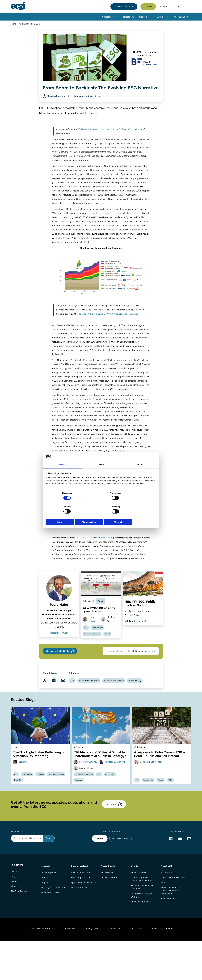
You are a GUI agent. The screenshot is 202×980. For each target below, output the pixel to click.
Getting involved (79, 899)
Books (14, 916)
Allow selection (101, 515)
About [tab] (140, 472)
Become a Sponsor (120, 871)
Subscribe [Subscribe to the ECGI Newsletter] (115, 834)
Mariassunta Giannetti (116, 789)
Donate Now (98, 871)
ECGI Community (79, 922)
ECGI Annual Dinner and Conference (142, 921)
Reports (45, 911)
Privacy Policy (91, 966)
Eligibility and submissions (54, 922)
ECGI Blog (36, 24)
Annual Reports (168, 933)
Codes (14, 906)
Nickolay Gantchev (89, 789)
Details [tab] (101, 472)
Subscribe (164, 7)
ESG (86, 646)
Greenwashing (98, 646)
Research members (110, 911)
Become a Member (123, 7)
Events (160, 17)
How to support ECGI (81, 906)
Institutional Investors (119, 704)
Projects (126, 17)
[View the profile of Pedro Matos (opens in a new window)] (59, 606)
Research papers (49, 906)
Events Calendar (139, 906)
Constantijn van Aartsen (152, 789)
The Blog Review (19, 927)
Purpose (162, 807)
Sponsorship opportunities (84, 916)
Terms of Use (115, 966)
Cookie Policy (138, 966)
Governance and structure (173, 911)
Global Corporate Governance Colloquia (142, 913)
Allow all (138, 515)
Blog (14, 911)
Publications (106, 17)
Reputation (79, 807)
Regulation (40, 807)
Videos (15, 922)
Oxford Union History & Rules (39, 966)
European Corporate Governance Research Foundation (171, 925)
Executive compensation (84, 801)
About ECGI (179, 17)
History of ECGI (168, 906)
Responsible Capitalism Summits (142, 929)
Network (143, 17)
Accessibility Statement (165, 966)
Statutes (165, 916)
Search (186, 7)
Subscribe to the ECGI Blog (61, 671)
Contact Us (69, 966)
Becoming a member (81, 911)
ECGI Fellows (107, 906)
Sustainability (140, 704)
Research (46, 899)
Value (173, 807)
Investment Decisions (92, 653)
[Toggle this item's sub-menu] (116, 17)
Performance (112, 801)
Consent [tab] (62, 472)
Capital (108, 653)
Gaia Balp (24, 789)
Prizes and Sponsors (51, 927)
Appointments (108, 899)
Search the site (18, 864)
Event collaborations (141, 936)
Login (177, 7)
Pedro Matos (59, 623)
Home (14, 24)
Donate (148, 7)
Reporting (42, 801)
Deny (64, 515)
